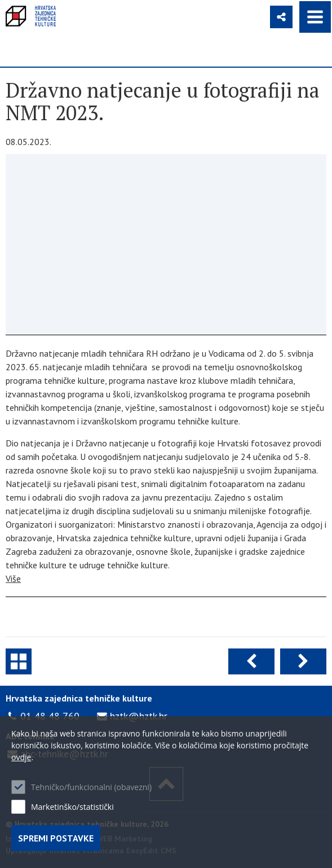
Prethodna (251, 661)
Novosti (19, 661)
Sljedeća (303, 661)
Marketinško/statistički (72, 807)
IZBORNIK (315, 17)
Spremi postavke (56, 838)
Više (13, 578)
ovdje (21, 757)
